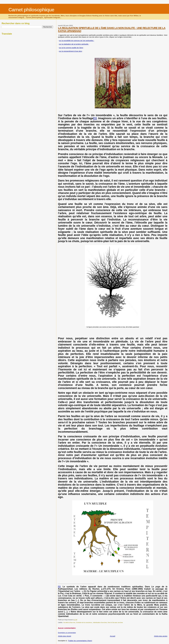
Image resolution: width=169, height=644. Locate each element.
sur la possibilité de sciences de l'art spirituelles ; (77, 41)
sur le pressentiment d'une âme (70, 51)
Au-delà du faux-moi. (70, 623)
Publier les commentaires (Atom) (80, 641)
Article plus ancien (161, 636)
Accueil (113, 636)
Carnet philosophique (31, 10)
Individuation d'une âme (100, 623)
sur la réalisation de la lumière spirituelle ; (74, 44)
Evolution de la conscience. (84, 623)
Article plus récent (64, 636)
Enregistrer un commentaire (67, 633)
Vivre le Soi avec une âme (115, 623)
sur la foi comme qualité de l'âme (71, 48)
